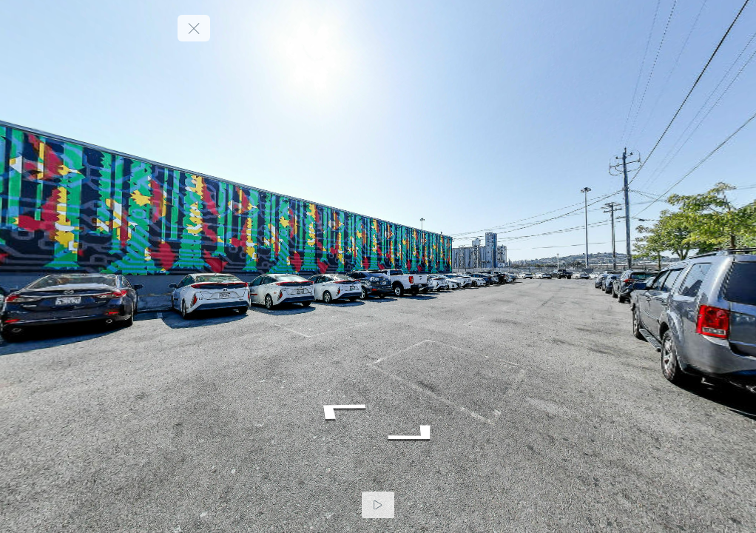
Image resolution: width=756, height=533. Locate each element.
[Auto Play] (378, 505)
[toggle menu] (194, 28)
